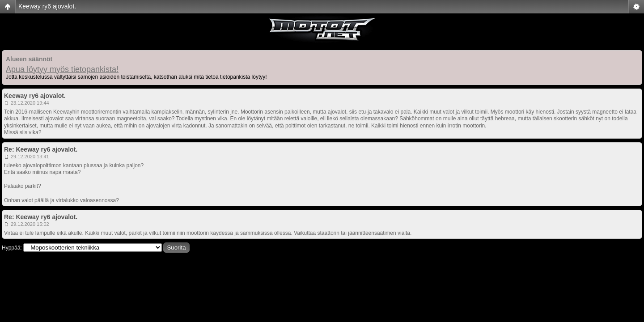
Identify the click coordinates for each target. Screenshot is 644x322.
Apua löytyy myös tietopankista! (62, 69)
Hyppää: (12, 248)
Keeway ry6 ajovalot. (47, 6)
